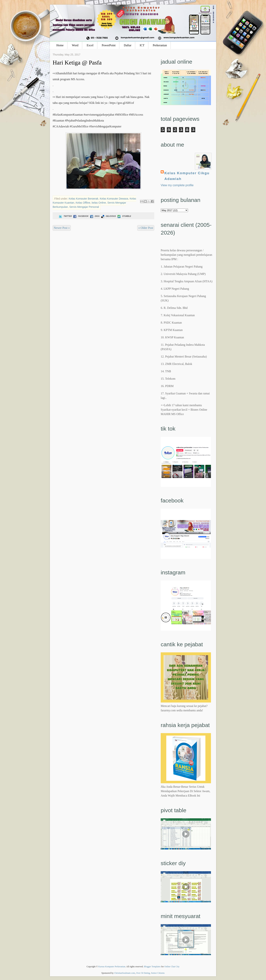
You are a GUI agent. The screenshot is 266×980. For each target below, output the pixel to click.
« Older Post (146, 228)
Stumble (124, 216)
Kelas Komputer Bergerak (83, 199)
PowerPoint (109, 45)
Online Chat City (172, 967)
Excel (90, 45)
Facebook (81, 216)
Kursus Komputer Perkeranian (112, 967)
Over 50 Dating (143, 973)
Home (60, 45)
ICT (142, 45)
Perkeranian (160, 45)
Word (75, 45)
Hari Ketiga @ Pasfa (77, 63)
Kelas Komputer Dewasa (114, 199)
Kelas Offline (83, 203)
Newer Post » (62, 228)
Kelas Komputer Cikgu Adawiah (187, 176)
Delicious (108, 216)
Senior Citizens (158, 973)
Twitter (65, 216)
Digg (94, 216)
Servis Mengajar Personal (84, 207)
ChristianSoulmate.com (125, 973)
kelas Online (99, 203)
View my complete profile (177, 185)
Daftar (128, 45)
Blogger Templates (152, 967)
